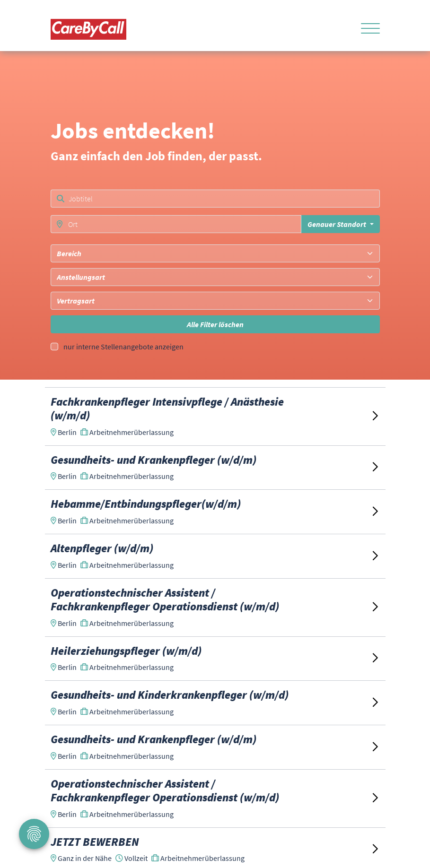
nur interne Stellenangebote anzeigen (123, 347)
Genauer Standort (338, 224)
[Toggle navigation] (367, 29)
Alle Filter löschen (215, 324)
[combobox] (215, 253)
